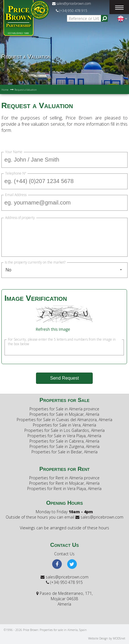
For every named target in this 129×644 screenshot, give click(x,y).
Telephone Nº (16, 173)
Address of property (20, 218)
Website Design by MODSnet (107, 638)
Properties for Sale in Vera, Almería (64, 425)
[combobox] (65, 270)
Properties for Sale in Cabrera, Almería (64, 441)
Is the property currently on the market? (35, 262)
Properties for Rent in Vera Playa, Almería (64, 489)
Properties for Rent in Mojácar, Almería (64, 483)
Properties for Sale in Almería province (64, 409)
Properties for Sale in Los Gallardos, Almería (64, 430)
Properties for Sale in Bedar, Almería (64, 452)
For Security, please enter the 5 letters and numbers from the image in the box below (62, 340)
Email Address (16, 195)
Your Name (14, 152)
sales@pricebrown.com (72, 4)
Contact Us (64, 554)
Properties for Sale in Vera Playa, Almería (64, 436)
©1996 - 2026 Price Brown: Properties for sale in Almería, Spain (45, 630)
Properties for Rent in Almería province (64, 478)
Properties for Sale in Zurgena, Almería (64, 446)
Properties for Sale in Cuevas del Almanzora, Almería (64, 420)
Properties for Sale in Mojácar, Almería (64, 414)
